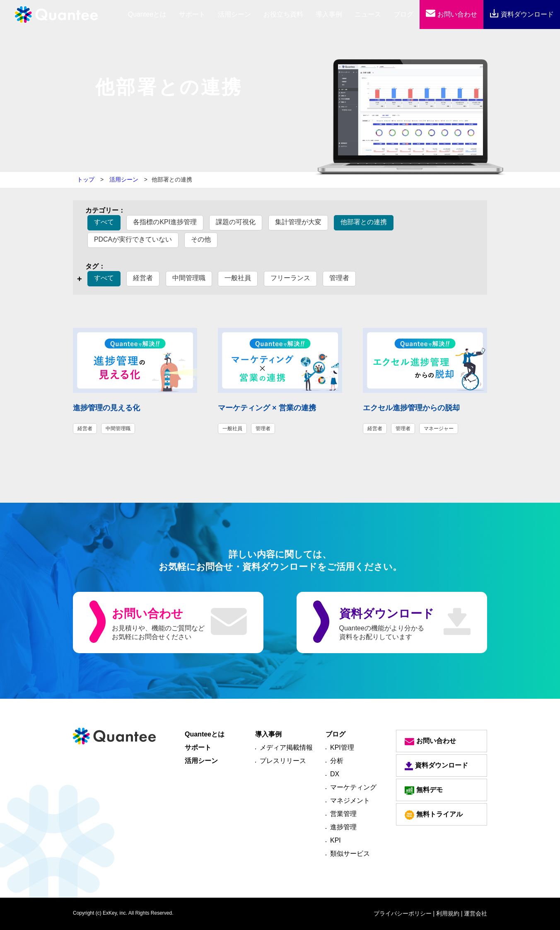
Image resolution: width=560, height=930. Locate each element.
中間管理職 (189, 278)
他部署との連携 (364, 222)
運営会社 (476, 913)
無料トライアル (434, 815)
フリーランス (290, 278)
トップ (86, 179)
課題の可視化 (236, 222)
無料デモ (424, 791)
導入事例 (329, 14)
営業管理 (343, 814)
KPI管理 (342, 747)
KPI (336, 840)
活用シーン (234, 14)
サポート (192, 14)
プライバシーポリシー (403, 913)
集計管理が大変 (298, 222)
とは (147, 14)
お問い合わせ (451, 14)
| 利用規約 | (448, 913)
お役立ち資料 (283, 14)
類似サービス (350, 854)
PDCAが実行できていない (133, 239)
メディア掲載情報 (286, 747)
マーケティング (353, 787)
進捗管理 (343, 827)
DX (335, 774)
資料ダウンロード (522, 14)
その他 (201, 239)
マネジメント (350, 800)
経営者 (143, 278)
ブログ (403, 14)
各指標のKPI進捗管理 (165, 222)
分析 (337, 761)
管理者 (339, 278)
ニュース (368, 14)
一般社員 (238, 278)
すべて (104, 222)
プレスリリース (283, 761)
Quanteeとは (205, 734)
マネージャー (439, 429)
